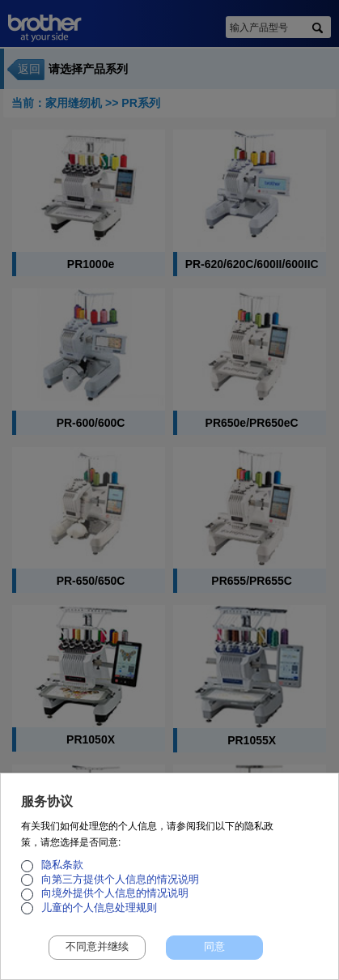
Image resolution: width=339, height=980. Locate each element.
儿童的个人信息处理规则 (99, 916)
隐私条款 (62, 874)
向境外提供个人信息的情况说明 (115, 902)
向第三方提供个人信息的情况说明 (120, 888)
